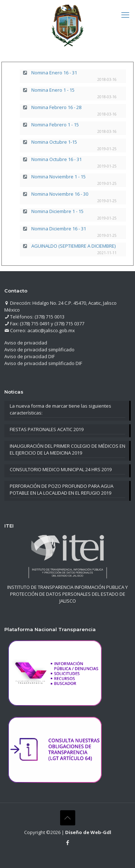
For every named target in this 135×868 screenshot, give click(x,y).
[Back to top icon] (68, 818)
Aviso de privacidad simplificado (39, 350)
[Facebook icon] (67, 842)
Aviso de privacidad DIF (30, 356)
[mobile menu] (125, 14)
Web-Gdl (101, 832)
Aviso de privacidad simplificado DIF (43, 363)
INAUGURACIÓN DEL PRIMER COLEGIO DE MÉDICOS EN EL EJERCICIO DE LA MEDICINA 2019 (67, 449)
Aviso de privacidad (26, 343)
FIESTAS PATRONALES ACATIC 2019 (47, 429)
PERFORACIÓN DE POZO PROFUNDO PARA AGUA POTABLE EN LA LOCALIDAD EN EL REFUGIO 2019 (62, 489)
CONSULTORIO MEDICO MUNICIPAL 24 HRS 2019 (61, 469)
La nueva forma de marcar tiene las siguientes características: (60, 409)
